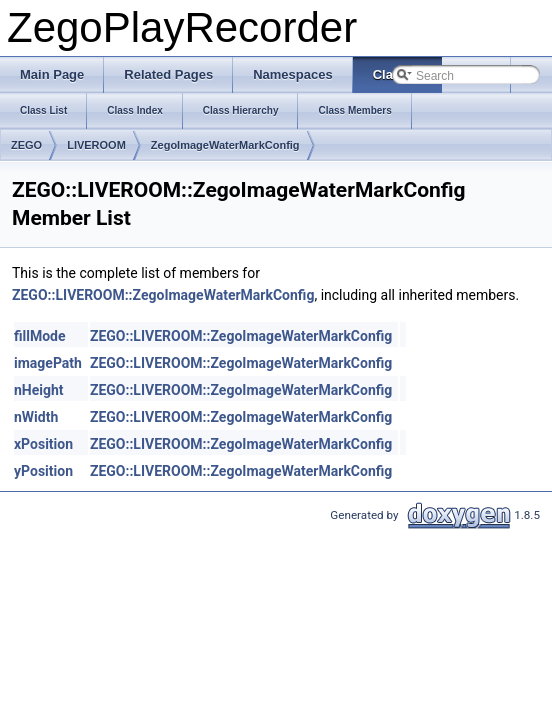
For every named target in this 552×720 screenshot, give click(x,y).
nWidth (36, 417)
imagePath (48, 363)
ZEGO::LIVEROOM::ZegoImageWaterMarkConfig (163, 295)
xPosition (43, 444)
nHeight (39, 390)
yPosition (43, 471)
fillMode (40, 336)
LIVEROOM (96, 145)
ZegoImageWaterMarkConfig (225, 145)
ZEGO (26, 145)
